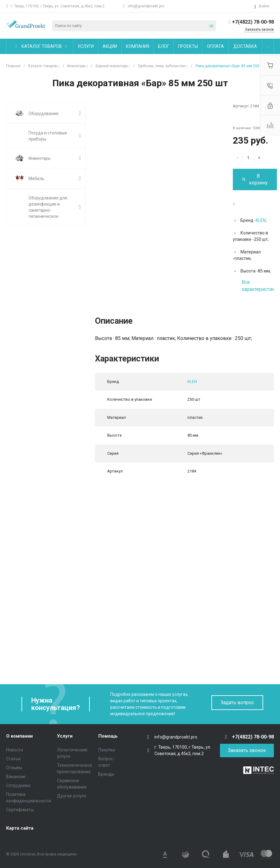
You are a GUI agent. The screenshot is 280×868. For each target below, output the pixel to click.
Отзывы (14, 768)
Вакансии (16, 777)
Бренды (106, 774)
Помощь (108, 736)
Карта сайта (20, 828)
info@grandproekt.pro (146, 6)
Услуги (65, 736)
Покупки (107, 750)
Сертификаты (20, 810)
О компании (19, 736)
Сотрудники (18, 785)
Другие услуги (72, 796)
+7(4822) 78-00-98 (253, 22)
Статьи (13, 759)
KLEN (261, 220)
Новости (15, 750)
